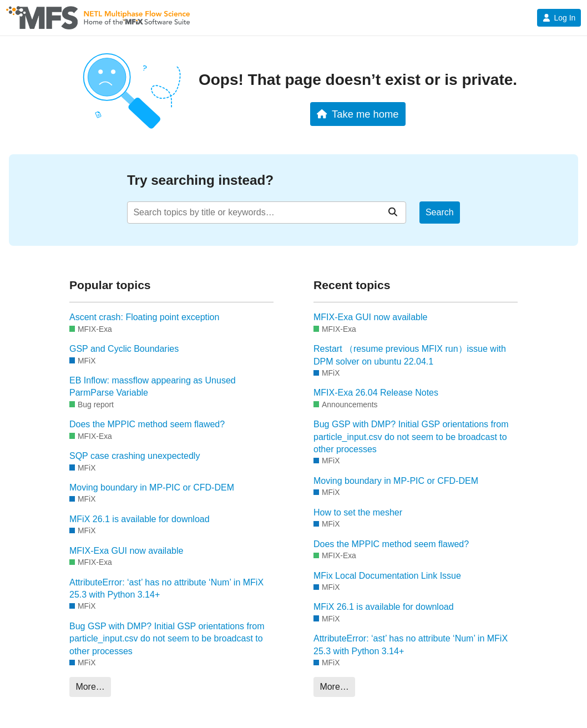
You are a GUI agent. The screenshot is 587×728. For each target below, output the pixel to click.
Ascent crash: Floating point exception (144, 317)
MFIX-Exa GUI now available (126, 551)
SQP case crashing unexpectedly (135, 456)
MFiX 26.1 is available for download (140, 519)
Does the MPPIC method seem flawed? (147, 424)
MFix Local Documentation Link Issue (387, 576)
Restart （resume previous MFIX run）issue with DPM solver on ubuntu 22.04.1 (410, 355)
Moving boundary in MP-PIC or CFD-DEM (152, 487)
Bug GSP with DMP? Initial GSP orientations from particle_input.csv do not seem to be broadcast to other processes (167, 639)
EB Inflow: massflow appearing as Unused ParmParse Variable (153, 386)
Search (440, 212)
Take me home (358, 114)
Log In (559, 18)
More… (90, 687)
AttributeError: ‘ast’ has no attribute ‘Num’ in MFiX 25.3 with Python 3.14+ (166, 588)
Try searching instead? (200, 180)
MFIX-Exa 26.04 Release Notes (376, 393)
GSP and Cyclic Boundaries (124, 349)
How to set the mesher (358, 512)
